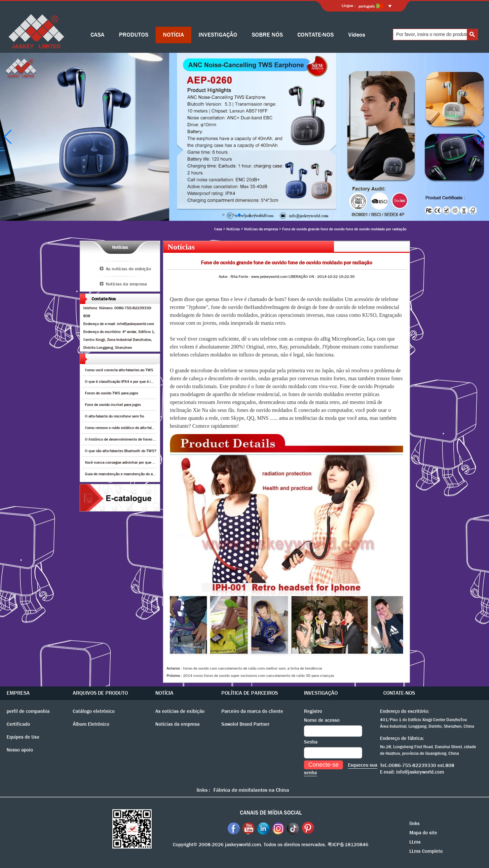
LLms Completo (426, 851)
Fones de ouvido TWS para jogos (112, 393)
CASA (97, 35)
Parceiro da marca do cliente (252, 711)
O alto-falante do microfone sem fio (114, 416)
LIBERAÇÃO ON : (303, 277)
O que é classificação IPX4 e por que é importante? (128, 382)
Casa (218, 229)
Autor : (225, 277)
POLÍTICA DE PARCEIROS (250, 693)
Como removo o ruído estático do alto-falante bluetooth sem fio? (138, 428)
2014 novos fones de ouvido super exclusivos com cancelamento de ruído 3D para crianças (259, 676)
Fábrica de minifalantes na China (251, 790)
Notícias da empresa (261, 229)
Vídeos (357, 35)
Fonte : (245, 277)
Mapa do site (423, 833)
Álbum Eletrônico (91, 724)
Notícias (233, 229)
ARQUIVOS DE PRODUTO (100, 693)
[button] (223, 215)
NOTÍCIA (173, 35)
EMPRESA (18, 693)
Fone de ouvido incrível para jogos (113, 405)
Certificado (18, 724)
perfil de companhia (28, 711)
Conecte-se (323, 765)
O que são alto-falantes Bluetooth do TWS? (121, 451)
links (414, 823)
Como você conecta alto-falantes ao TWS (119, 370)
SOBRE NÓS (267, 35)
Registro (313, 711)
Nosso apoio (20, 750)
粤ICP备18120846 (348, 845)
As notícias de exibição (128, 269)
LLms (415, 842)
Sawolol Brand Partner (245, 724)
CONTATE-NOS (316, 35)
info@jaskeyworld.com (420, 772)
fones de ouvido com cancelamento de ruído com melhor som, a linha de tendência (252, 668)
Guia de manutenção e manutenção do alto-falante (127, 474)
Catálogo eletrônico (94, 711)
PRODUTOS (134, 35)
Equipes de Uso (23, 737)
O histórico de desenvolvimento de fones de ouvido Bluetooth (135, 439)
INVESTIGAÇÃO (218, 35)
